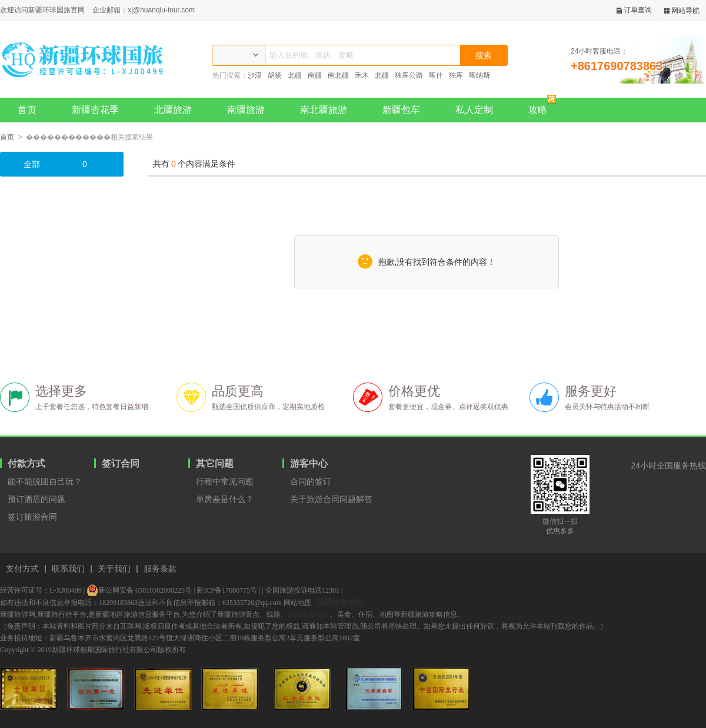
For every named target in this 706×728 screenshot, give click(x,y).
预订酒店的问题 (36, 499)
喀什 (436, 75)
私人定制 (474, 110)
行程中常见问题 (225, 481)
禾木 (362, 75)
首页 (27, 110)
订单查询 (634, 10)
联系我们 (68, 569)
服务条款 (160, 569)
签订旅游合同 (32, 517)
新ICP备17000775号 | (228, 590)
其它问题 (215, 463)
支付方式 (22, 569)
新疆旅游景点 (238, 614)
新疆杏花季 (95, 110)
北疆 (295, 75)
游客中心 (309, 463)
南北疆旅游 (324, 110)
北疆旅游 (173, 110)
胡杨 (275, 75)
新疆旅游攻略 (422, 614)
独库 (456, 75)
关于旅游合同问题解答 (331, 499)
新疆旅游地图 (340, 602)
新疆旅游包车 (309, 614)
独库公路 (409, 75)
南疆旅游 (246, 110)
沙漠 (255, 75)
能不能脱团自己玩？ (45, 481)
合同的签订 (311, 481)
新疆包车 (401, 110)
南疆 (315, 75)
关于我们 (114, 569)
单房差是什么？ (225, 499)
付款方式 (26, 463)
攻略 (542, 106)
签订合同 (121, 463)
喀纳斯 (479, 75)
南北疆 (338, 75)
